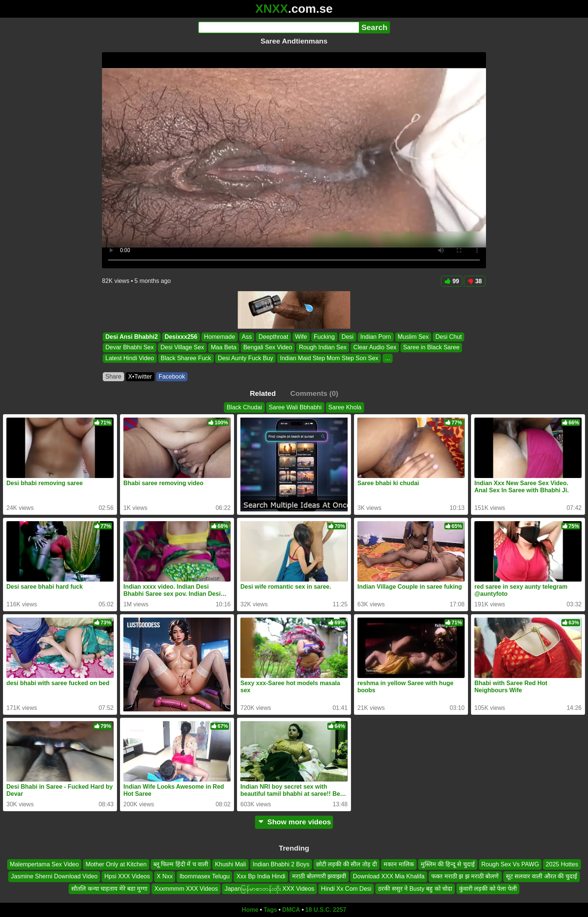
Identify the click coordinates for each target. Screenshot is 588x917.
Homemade (220, 337)
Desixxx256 (181, 337)
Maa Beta (223, 348)
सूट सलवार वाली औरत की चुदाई (541, 877)
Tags (270, 910)
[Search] (278, 27)
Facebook (172, 377)
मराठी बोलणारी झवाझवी (319, 877)
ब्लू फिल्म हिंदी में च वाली (181, 864)
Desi (348, 337)
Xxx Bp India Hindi (261, 877)
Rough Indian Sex (323, 348)
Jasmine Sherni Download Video (54, 877)
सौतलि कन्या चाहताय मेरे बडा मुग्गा (109, 889)
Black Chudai (244, 407)
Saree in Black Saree (431, 348)
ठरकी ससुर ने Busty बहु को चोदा (415, 889)
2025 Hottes (562, 864)
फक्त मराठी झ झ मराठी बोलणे (465, 877)
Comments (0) (314, 393)
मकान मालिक (399, 864)
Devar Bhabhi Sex (130, 348)
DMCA (291, 910)
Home (250, 910)
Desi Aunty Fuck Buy (246, 358)
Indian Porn (376, 337)
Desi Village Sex (182, 348)
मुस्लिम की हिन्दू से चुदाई (448, 864)
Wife (301, 337)
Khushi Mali (230, 864)
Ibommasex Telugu (204, 877)
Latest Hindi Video (130, 358)
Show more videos (294, 822)
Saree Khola (345, 407)
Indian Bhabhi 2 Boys (281, 864)
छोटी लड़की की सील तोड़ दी (346, 864)
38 (475, 281)
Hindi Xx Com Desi (346, 889)
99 (452, 281)
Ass (247, 337)
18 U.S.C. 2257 (326, 910)
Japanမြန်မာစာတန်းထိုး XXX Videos (269, 889)
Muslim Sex (413, 337)
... (388, 358)
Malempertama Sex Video (44, 864)
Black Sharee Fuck (186, 358)
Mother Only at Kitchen (116, 864)
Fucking (324, 337)
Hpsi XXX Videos (127, 877)
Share (113, 377)
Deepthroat (273, 337)
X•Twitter (140, 377)
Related (263, 393)
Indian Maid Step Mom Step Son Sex (329, 358)
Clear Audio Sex (375, 348)
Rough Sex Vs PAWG (510, 864)
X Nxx (165, 877)
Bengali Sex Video (268, 348)
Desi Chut (448, 337)
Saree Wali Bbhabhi (295, 407)
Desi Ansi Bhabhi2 (132, 337)
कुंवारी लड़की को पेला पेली (488, 889)
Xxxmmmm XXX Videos (186, 889)
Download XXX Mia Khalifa (389, 877)
